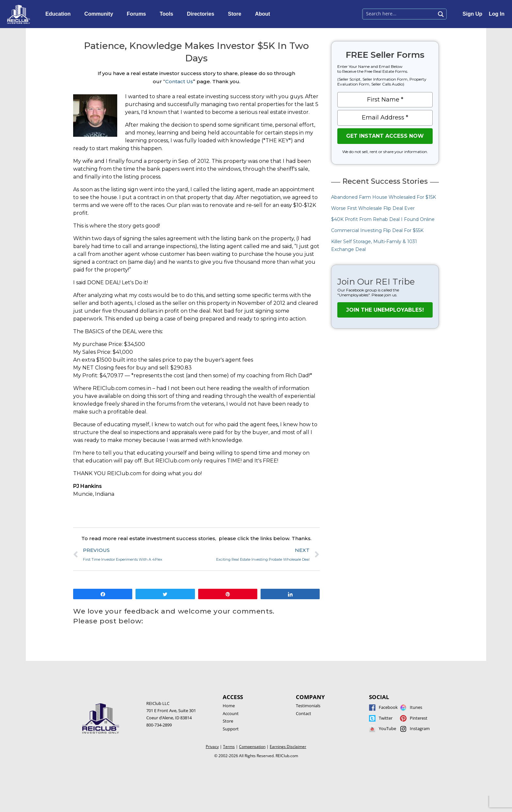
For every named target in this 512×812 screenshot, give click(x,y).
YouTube (387, 728)
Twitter (386, 718)
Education (60, 14)
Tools (168, 14)
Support (231, 729)
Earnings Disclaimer (288, 747)
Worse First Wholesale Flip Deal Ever (373, 208)
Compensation (252, 747)
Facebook (388, 707)
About (264, 14)
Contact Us (179, 81)
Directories (202, 14)
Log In (497, 14)
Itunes (416, 707)
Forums (138, 14)
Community (100, 14)
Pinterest (419, 718)
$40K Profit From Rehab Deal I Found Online (383, 219)
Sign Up (472, 14)
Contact (304, 713)
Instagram (420, 728)
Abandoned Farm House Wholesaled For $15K (384, 197)
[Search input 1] (399, 13)
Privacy (212, 747)
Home (229, 706)
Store (236, 14)
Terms (229, 747)
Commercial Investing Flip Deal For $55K (377, 230)
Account (231, 713)
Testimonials (308, 706)
